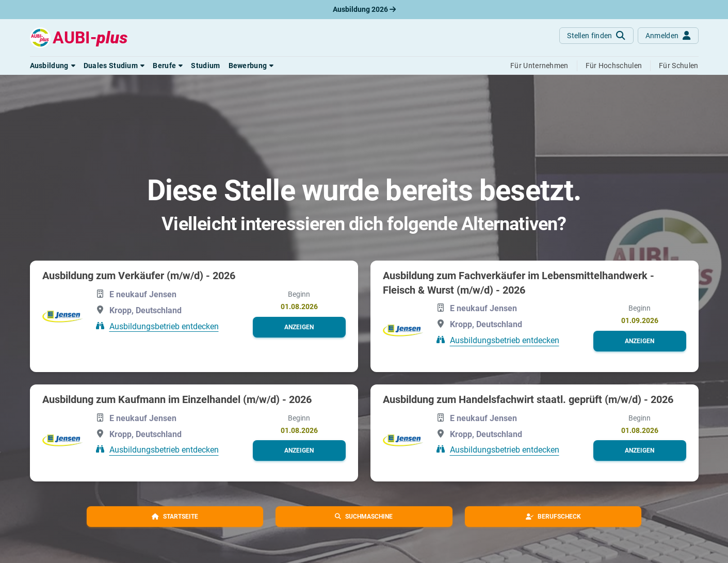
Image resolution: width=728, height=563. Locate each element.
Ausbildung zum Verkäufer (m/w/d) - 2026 (139, 276)
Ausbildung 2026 (364, 9)
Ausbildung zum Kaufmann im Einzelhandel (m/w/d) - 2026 (177, 399)
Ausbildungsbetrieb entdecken (164, 326)
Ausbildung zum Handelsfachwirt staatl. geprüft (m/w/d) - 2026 (528, 399)
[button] (53, 66)
